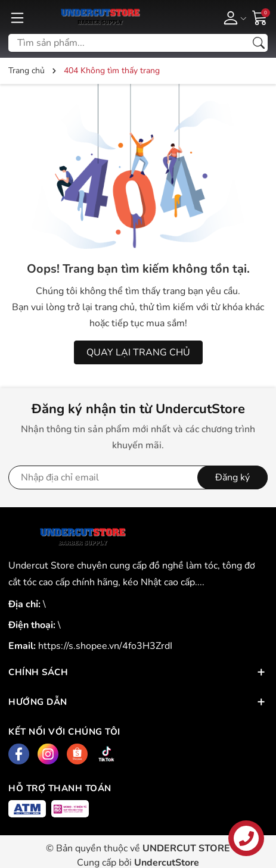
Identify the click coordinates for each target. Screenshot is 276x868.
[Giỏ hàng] (260, 17)
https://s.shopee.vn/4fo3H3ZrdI (105, 646)
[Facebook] (19, 754)
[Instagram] (48, 754)
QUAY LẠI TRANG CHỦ (138, 352)
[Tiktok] (106, 754)
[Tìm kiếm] (259, 43)
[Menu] (17, 17)
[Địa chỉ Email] (138, 477)
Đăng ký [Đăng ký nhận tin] (232, 477)
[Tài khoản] (233, 17)
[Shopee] (77, 754)
